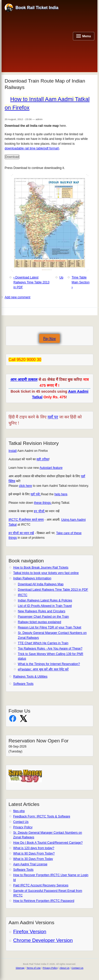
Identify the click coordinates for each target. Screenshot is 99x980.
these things (43, 503)
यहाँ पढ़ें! (36, 494)
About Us (64, 968)
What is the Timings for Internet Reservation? (49, 664)
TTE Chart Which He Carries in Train (43, 643)
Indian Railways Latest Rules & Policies (45, 600)
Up (61, 277)
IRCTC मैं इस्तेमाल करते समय (26, 520)
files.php (19, 811)
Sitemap (20, 968)
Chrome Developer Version (43, 940)
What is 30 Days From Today (33, 859)
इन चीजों (39, 511)
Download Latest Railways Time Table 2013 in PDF (53, 590)
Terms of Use (33, 968)
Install (13, 451)
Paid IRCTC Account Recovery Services (41, 885)
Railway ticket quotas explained (39, 622)
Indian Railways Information (32, 578)
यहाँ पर (53, 417)
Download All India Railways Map (41, 584)
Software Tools (23, 684)
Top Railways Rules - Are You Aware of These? (50, 649)
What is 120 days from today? (34, 848)
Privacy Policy (23, 827)
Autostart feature (51, 468)
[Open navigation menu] (84, 36)
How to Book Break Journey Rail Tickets (41, 568)
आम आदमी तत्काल (24, 380)
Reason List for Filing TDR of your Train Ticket (49, 627)
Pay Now (49, 339)
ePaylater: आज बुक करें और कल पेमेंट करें (43, 669)
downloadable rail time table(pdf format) (32, 148)
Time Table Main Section (81, 282)
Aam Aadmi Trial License (30, 864)
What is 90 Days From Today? (34, 853)
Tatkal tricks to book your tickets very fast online (46, 573)
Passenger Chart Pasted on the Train (43, 617)
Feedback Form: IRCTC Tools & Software (42, 816)
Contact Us (21, 822)
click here (25, 486)
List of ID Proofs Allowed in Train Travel (45, 606)
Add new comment (17, 297)
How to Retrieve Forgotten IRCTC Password (44, 901)
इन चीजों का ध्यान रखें (21, 533)
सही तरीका (43, 459)
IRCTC (23, 595)
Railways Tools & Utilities (30, 677)
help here (61, 494)
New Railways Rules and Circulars (41, 611)
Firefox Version (30, 932)
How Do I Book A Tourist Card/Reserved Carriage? (48, 843)
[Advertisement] (37, 41)
